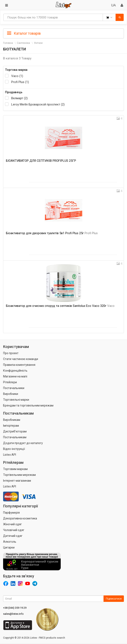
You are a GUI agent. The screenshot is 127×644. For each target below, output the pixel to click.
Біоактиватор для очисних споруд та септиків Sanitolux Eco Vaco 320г (60, 306)
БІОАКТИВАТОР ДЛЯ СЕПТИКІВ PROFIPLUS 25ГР (41, 161)
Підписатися (114, 599)
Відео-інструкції (14, 449)
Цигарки (9, 547)
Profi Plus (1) (20, 82)
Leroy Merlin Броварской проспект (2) (38, 104)
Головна (8, 43)
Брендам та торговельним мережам (28, 405)
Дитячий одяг (13, 536)
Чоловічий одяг (14, 530)
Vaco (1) (17, 76)
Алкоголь (10, 542)
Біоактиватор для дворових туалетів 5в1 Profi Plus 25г (52, 233)
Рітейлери (10, 382)
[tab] (63, 33)
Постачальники (14, 388)
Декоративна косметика (20, 518)
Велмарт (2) (19, 98)
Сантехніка (23, 43)
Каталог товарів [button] (24, 33)
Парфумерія (11, 513)
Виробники (11, 394)
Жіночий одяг (12, 524)
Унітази (38, 43)
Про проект (11, 353)
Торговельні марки (16, 400)
